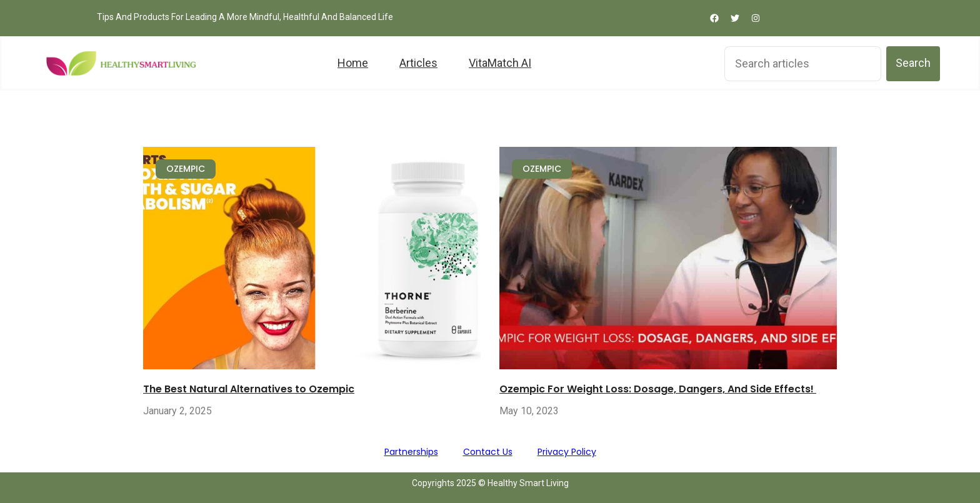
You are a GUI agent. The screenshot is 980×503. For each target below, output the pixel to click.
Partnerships (411, 452)
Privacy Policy (567, 452)
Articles (418, 63)
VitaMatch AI (500, 63)
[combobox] (803, 64)
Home (353, 63)
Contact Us (488, 452)
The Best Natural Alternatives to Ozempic (249, 389)
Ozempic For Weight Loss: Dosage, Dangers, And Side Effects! (658, 389)
